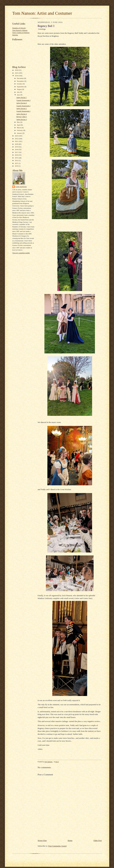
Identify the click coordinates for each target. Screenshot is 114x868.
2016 (17, 155)
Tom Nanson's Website (20, 30)
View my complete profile (21, 253)
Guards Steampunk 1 (23, 111)
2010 (17, 166)
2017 (17, 152)
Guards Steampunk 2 (23, 106)
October (20, 84)
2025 (17, 73)
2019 (17, 147)
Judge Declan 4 (22, 114)
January (20, 133)
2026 (17, 70)
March (19, 128)
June (19, 95)
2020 (17, 144)
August (19, 89)
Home (70, 840)
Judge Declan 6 (22, 103)
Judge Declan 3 (22, 119)
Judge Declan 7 (22, 97)
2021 (17, 141)
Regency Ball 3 (22, 117)
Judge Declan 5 (22, 108)
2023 (17, 136)
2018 (17, 149)
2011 (17, 163)
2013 (17, 160)
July (18, 92)
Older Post (98, 840)
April (19, 125)
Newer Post (42, 840)
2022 (17, 139)
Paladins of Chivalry (19, 28)
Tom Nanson (21, 187)
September (21, 87)
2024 (17, 76)
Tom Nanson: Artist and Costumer (42, 13)
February (20, 130)
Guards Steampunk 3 (23, 100)
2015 (17, 158)
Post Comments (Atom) (58, 846)
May (19, 122)
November (21, 81)
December (20, 78)
